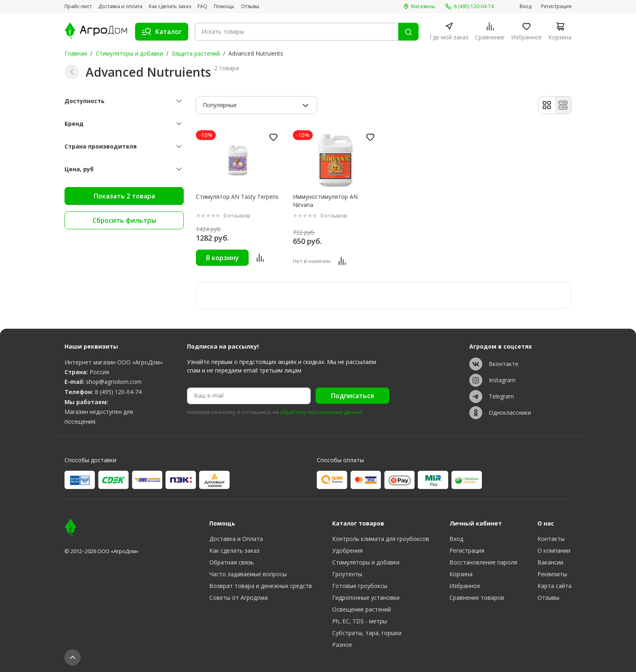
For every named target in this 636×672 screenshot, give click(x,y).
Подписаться (352, 396)
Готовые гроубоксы (360, 586)
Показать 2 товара (124, 196)
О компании (554, 550)
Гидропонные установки (366, 598)
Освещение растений (362, 609)
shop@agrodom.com (114, 382)
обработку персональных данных (321, 412)
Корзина (461, 574)
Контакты (551, 539)
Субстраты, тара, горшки (367, 633)
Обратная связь (232, 562)
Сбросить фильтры (124, 220)
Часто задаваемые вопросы (248, 574)
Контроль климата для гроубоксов (381, 539)
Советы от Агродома (238, 598)
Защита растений (196, 53)
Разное (342, 645)
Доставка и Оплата (236, 539)
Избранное (465, 586)
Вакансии (550, 562)
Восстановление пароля (483, 562)
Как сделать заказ (170, 6)
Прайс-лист (78, 6)
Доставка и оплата (120, 6)
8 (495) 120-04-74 (118, 392)
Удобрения (347, 550)
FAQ (202, 6)
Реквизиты (552, 574)
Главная (76, 53)
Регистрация (556, 6)
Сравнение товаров (477, 598)
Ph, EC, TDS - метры (360, 621)
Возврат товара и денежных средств (261, 586)
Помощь (224, 6)
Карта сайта (554, 586)
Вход (525, 6)
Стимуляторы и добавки (129, 53)
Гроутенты (347, 574)
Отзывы (250, 6)
